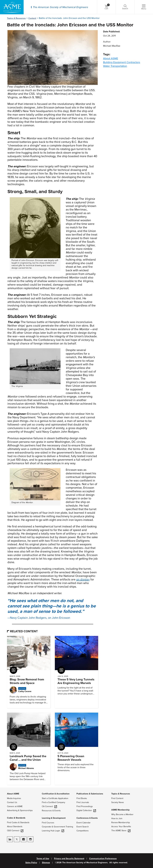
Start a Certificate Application (55, 798)
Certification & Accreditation (56, 794)
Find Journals (83, 802)
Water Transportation (115, 66)
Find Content (117, 798)
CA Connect (49, 806)
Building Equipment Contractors (122, 62)
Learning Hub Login (53, 831)
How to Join (117, 818)
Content (32, 18)
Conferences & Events (87, 818)
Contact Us (12, 802)
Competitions (83, 831)
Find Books (82, 798)
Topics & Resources (16, 18)
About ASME (111, 58)
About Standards (15, 827)
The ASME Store (121, 831)
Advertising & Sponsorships (20, 810)
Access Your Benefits (121, 827)
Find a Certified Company (53, 802)
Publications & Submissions (90, 794)
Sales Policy (31, 863)
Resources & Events (51, 811)
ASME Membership (120, 810)
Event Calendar (84, 823)
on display (83, 580)
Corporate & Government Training (57, 827)
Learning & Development (54, 818)
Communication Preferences (103, 859)
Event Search (83, 827)
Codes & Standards (16, 818)
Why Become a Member (122, 814)
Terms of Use (43, 859)
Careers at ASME (15, 806)
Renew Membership (121, 822)
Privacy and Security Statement (69, 859)
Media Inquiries (14, 798)
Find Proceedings (85, 806)
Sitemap (46, 863)
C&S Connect (15, 831)
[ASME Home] (12, 7)
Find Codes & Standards (18, 822)
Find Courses (48, 823)
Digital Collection (86, 810)
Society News (118, 802)
